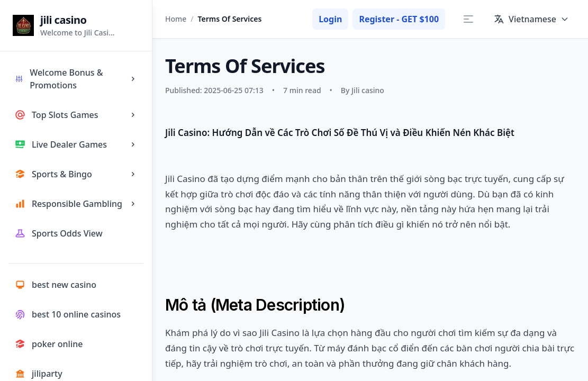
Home (176, 19)
